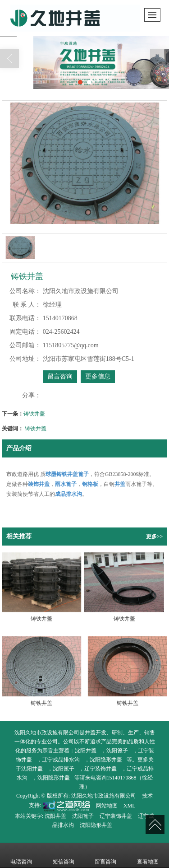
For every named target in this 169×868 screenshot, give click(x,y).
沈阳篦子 (117, 751)
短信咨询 (64, 855)
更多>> (155, 537)
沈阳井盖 (86, 751)
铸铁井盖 (34, 414)
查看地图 (148, 855)
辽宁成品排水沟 (61, 760)
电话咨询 (21, 855)
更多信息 (98, 376)
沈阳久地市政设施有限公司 (104, 796)
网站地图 (107, 806)
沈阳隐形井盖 (106, 760)
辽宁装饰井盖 (100, 769)
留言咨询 (60, 376)
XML (130, 806)
